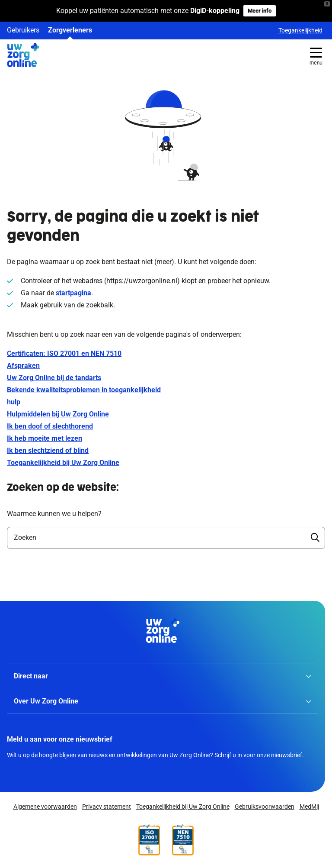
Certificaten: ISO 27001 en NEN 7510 (64, 353)
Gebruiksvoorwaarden (265, 807)
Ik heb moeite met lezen (45, 438)
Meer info (260, 11)
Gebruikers (23, 30)
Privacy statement (107, 807)
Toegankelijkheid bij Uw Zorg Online (63, 463)
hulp (14, 402)
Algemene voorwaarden (45, 807)
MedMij (309, 807)
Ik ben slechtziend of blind (48, 450)
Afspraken (23, 366)
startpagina (73, 293)
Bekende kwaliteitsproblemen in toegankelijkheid (84, 390)
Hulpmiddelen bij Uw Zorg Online (58, 414)
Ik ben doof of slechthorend (50, 426)
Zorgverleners (70, 30)
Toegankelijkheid (300, 31)
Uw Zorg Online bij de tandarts (54, 378)
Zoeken (25, 537)
